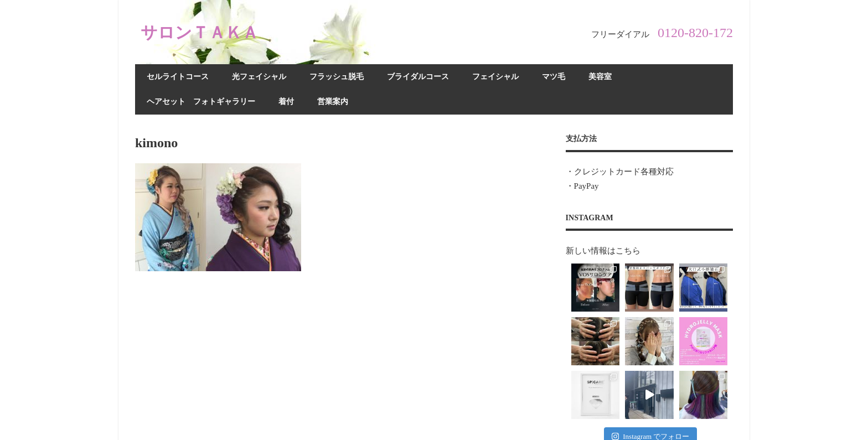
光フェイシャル (259, 77)
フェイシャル (495, 77)
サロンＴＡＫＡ (203, 32)
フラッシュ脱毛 (337, 77)
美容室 (600, 77)
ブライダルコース (418, 77)
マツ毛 (554, 77)
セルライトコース (178, 77)
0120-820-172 (695, 33)
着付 (286, 102)
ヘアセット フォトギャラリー (201, 102)
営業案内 (333, 102)
